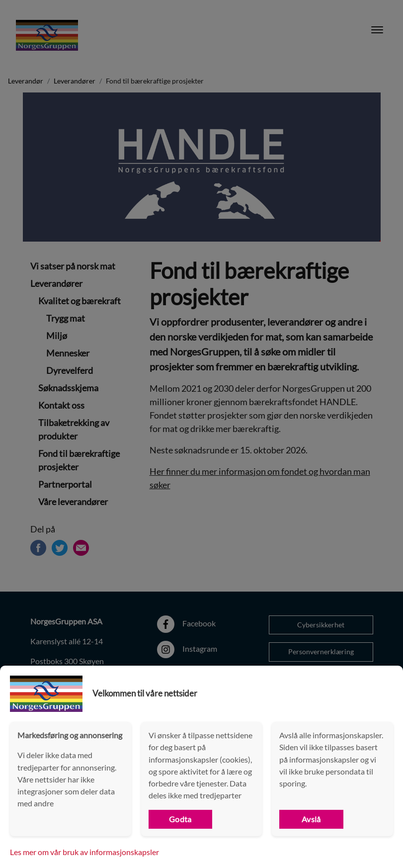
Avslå (311, 819)
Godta (180, 819)
